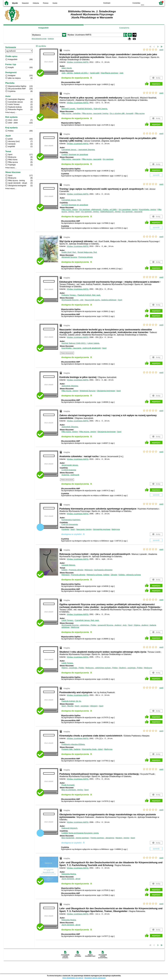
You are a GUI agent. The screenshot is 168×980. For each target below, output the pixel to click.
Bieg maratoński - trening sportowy (75, 838)
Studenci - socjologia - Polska (131, 668)
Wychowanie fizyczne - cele (72, 300)
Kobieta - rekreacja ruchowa (130, 575)
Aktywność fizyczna (69, 257)
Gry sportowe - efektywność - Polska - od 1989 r (98, 209)
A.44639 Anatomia (69, 470)
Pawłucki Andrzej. (89, 295)
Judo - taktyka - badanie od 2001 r (75, 73)
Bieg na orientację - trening (72, 790)
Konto (55, 3)
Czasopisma (124, 28)
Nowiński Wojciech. (85, 109)
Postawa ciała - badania (71, 749)
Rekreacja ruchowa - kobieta (98, 575)
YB (123, 3)
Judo (121, 73)
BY (128, 3)
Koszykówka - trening (148, 209)
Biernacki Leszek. (69, 109)
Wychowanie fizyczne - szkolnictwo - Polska (79, 625)
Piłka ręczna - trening (70, 391)
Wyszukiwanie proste (39, 39)
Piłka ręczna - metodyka (71, 113)
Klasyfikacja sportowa (109, 73)
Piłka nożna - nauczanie (71, 159)
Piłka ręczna (140, 113)
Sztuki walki (95, 73)
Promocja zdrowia (85, 257)
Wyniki (15, 3)
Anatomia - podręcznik (70, 475)
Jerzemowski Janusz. (70, 465)
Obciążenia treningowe (106, 391)
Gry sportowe (108, 159)
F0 (142, 3)
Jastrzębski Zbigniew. (87, 150)
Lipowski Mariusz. (69, 565)
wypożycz (156, 84)
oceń (161, 50)
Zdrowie (114, 575)
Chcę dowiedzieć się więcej (73, 978)
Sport (77, 212)
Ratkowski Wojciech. (70, 828)
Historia (36, 3)
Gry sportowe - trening (90, 212)
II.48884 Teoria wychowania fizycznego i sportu (80, 833)
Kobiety (64, 570)
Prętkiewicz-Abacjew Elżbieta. (73, 744)
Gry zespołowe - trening (128, 209)
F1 (147, 3)
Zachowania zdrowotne (103, 570)
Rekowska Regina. (69, 874)
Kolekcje (51, 39)
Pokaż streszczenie (67, 353)
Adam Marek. (67, 68)
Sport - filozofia (67, 706)
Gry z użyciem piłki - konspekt (122, 113)
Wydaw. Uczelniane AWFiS (78, 62)
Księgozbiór (43, 28)
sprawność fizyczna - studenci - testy (112, 625)
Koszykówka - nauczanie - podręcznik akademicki (81, 348)
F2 (152, 3)
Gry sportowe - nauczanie (132, 212)
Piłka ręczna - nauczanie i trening (95, 113)
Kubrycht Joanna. (101, 109)
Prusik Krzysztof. (68, 785)
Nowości (25, 3)
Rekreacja (89, 570)
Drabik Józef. (69, 252)
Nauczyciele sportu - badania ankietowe (101, 300)
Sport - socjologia (82, 706)
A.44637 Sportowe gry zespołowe (75, 154)
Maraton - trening (122, 838)
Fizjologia (65, 529)
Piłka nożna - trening (70, 209)
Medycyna (116, 529)
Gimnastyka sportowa (102, 529)
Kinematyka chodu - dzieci (92, 749)
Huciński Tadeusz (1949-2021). (74, 343)
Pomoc (46, 3)
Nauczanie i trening (84, 529)
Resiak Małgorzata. (87, 252)
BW (118, 3)
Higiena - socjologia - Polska (73, 668)
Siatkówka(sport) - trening (110, 212)
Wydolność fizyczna (87, 391)
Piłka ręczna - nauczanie (92, 159)
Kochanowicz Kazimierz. (71, 520)
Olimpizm (94, 706)
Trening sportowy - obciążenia (102, 838)
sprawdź (156, 175)
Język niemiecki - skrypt (71, 879)
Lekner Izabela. (94, 343)
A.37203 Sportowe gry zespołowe (75, 205)
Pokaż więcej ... (11, 112)
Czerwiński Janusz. (69, 150)
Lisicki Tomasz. (68, 620)
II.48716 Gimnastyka (70, 524)
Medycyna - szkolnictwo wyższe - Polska (102, 668)
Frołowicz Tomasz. (69, 295)
